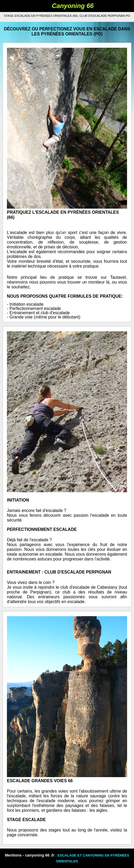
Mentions (13, 855)
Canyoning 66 (73, 6)
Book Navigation (23, 6)
